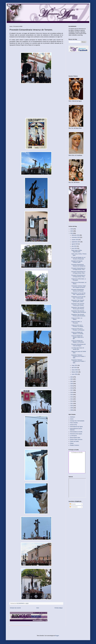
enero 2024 (75, 374)
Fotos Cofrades (74, 423)
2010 (72, 406)
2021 (72, 381)
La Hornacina (73, 436)
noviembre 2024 (76, 237)
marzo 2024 (75, 370)
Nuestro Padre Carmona (76, 440)
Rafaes (72, 443)
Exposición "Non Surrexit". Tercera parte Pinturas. (78, 308)
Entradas (73, 504)
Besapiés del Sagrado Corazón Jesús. (77, 262)
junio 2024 (74, 248)
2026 (72, 229)
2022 (72, 379)
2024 (72, 233)
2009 (72, 408)
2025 (72, 231)
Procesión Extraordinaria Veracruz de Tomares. (78, 290)
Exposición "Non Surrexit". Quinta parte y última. (78, 301)
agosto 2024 (75, 244)
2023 (72, 377)
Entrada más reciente (15, 608)
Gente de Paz (73, 425)
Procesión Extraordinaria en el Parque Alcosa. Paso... (78, 269)
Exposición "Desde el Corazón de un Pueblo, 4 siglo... (78, 356)
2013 (72, 399)
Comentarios (74, 507)
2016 (72, 392)
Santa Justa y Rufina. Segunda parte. (77, 251)
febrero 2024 (75, 372)
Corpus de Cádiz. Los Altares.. (77, 319)
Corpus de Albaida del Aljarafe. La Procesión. (78, 341)
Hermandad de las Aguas (76, 427)
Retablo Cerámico (75, 445)
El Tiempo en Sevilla (77, 452)
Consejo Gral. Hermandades (77, 421)
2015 (72, 395)
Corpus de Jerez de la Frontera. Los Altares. (78, 326)
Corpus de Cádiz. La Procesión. (77, 322)
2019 (72, 386)
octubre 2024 (75, 240)
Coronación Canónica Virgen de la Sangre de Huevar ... (79, 287)
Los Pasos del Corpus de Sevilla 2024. (78, 349)
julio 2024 (74, 246)
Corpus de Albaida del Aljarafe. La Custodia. (78, 333)
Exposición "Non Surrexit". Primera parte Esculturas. (78, 315)
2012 (72, 401)
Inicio (38, 608)
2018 (72, 388)
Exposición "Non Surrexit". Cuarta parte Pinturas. (78, 304)
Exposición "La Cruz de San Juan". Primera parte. (78, 297)
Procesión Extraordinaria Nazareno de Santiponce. (78, 265)
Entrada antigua (59, 608)
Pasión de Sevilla (74, 441)
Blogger (57, 636)
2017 (72, 390)
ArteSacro (73, 417)
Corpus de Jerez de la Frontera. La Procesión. (78, 329)
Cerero (72, 419)
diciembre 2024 (76, 235)
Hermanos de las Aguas (76, 434)
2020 (72, 384)
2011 (72, 404)
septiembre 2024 (76, 242)
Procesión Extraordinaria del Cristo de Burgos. (79, 345)
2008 (72, 410)
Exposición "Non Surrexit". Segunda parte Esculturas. (79, 312)
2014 (72, 397)
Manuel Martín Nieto (75, 438)
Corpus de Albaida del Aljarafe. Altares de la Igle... (77, 337)
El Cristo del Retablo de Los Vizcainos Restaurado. (78, 258)
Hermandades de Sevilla (76, 432)
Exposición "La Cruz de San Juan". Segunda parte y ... (79, 294)
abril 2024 (74, 368)
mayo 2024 (75, 365)
